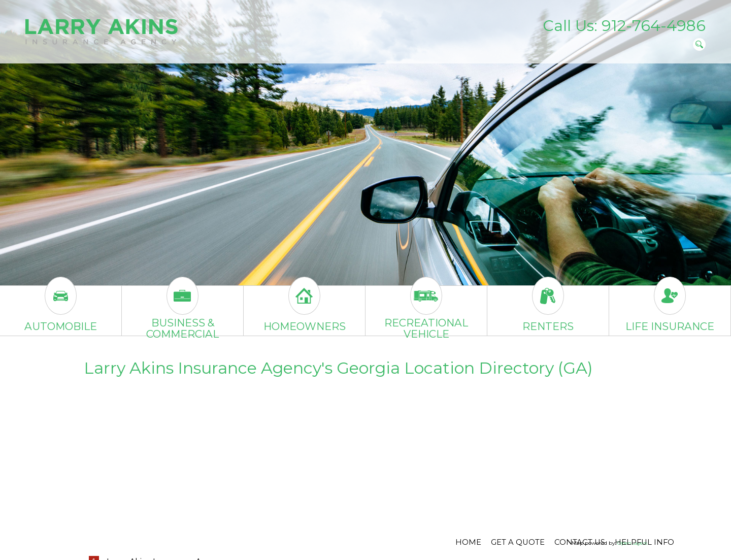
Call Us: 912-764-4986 (624, 26)
